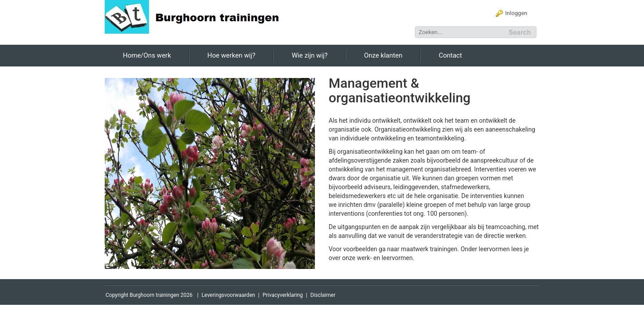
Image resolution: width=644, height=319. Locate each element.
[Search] (461, 32)
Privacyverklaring (283, 295)
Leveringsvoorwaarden (228, 295)
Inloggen (516, 13)
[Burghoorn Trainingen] (197, 16)
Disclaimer (323, 295)
